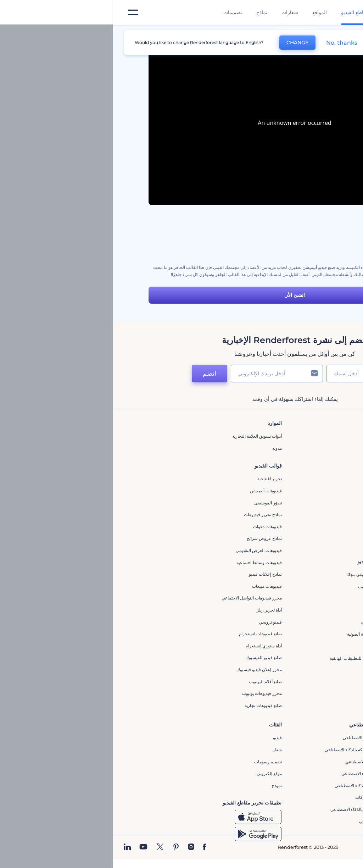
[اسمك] (249, 374)
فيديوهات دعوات (154, 527)
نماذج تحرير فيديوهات (150, 515)
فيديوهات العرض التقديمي (146, 550)
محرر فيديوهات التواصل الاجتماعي (139, 598)
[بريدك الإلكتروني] (164, 374)
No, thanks (229, 43)
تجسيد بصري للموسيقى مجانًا (259, 574)
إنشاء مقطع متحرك (268, 599)
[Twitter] (47, 847)
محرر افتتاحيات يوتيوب (265, 587)
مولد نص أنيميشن (270, 694)
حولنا (281, 436)
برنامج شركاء (273, 532)
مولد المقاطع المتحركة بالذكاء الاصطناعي (248, 750)
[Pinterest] (63, 847)
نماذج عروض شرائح (151, 538)
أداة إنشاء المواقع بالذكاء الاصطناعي (253, 786)
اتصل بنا (278, 448)
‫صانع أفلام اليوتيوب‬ (152, 682)
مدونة (164, 448)
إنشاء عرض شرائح (269, 670)
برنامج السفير (273, 544)
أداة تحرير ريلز (156, 610)
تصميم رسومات (155, 762)
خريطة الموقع (273, 520)
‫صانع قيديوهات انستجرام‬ (147, 634)
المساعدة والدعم (270, 472)
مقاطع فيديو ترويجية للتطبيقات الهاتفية (251, 658)
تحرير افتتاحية (157, 479)
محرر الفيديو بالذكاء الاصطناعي (257, 738)
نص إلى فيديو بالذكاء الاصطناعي (257, 773)
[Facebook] (91, 847)
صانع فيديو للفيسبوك (150, 657)
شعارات (177, 12)
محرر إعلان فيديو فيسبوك (146, 670)
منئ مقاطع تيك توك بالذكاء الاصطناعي (251, 809)
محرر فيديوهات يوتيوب (149, 693)
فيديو (164, 738)
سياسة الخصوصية (269, 496)
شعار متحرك (274, 610)
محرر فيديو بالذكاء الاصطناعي (259, 762)
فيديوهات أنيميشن (153, 491)
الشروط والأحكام (270, 508)
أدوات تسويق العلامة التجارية (144, 436)
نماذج (149, 12)
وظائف (279, 460)
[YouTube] (30, 847)
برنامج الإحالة (273, 484)
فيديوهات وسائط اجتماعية (146, 562)
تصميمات (120, 12)
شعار (164, 750)
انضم (96, 374)
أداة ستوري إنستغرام (151, 646)
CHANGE (184, 43)
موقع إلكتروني (156, 773)
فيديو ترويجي (157, 622)
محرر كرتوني (273, 646)
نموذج (164, 786)
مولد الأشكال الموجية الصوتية (259, 634)
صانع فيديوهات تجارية (150, 705)
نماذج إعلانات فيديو (152, 574)
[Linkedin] (14, 847)
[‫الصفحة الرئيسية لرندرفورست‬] (346, 13)
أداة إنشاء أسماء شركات (264, 797)
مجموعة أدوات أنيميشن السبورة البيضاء (293, 239)
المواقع (206, 12)
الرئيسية (320, 33)
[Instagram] (78, 847)
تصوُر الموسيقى (155, 503)
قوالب (295, 33)
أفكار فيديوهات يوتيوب (265, 821)
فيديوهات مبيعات (154, 586)
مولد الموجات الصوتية (266, 622)
